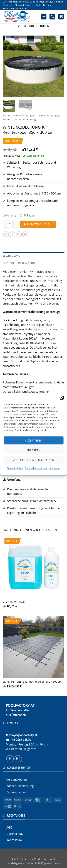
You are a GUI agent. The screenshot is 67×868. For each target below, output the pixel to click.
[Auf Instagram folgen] (18, 759)
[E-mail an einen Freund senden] (19, 234)
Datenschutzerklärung (36, 468)
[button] (62, 398)
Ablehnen (34, 450)
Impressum (55, 468)
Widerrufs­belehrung (20, 786)
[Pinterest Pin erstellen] (25, 234)
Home (6, 115)
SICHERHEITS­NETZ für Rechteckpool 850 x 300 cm (32, 682)
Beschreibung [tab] (11, 256)
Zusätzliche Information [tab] (19, 263)
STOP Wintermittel (14, 602)
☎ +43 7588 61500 (18, 740)
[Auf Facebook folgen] (10, 759)
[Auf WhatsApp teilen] (6, 234)
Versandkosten (17, 780)
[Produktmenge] (10, 224)
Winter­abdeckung (25, 119)
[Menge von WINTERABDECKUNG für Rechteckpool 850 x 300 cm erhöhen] (15, 224)
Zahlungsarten (16, 792)
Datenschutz (15, 834)
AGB (9, 827)
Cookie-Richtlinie (15, 468)
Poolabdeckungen (24, 115)
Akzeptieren (33, 440)
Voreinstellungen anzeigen (33, 460)
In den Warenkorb (38, 224)
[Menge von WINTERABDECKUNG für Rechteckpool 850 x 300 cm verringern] (5, 224)
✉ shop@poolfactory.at (22, 735)
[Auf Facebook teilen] (12, 234)
